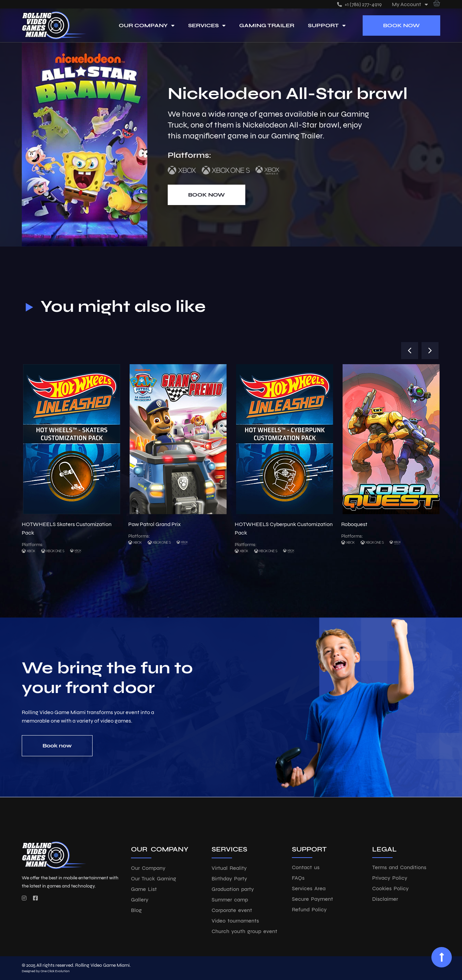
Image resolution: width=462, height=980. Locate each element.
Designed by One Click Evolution (46, 971)
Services (207, 26)
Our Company (147, 26)
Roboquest (354, 524)
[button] (410, 351)
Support (327, 26)
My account (410, 4)
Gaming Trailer (267, 25)
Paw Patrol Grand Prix (154, 524)
